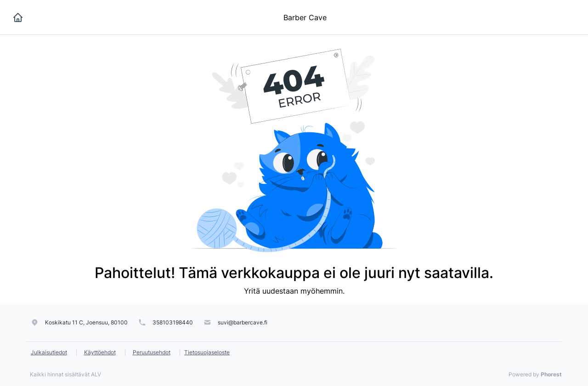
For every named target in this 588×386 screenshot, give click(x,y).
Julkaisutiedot (49, 352)
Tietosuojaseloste (207, 352)
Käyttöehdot (100, 352)
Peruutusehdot (152, 352)
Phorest (551, 374)
